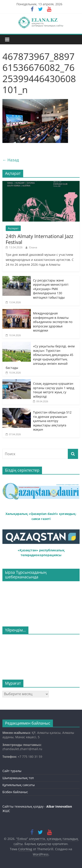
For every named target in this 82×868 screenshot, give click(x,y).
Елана (33, 247)
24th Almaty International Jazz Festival (39, 239)
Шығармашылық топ (18, 778)
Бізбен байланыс (15, 792)
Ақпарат (13, 228)
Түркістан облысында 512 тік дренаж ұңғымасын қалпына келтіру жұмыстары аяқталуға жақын (52, 421)
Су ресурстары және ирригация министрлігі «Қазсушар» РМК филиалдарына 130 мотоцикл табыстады (51, 289)
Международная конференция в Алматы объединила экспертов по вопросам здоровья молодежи (53, 322)
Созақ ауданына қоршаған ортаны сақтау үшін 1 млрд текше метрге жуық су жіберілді (54, 390)
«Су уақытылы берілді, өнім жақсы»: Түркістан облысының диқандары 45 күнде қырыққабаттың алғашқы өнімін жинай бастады (40, 357)
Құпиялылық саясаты (19, 785)
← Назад (11, 160)
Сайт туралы (12, 771)
